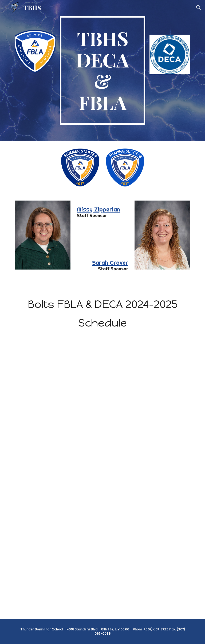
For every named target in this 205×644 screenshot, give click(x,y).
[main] (102, 70)
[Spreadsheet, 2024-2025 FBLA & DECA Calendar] (102, 480)
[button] (199, 7)
